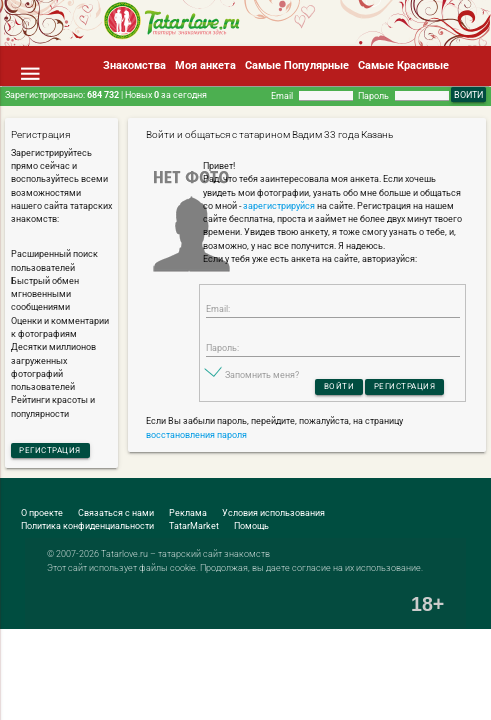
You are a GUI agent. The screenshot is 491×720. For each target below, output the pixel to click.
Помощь (251, 528)
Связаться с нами (116, 515)
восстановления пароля (196, 439)
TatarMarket (194, 528)
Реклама (188, 515)
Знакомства (134, 65)
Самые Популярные (297, 65)
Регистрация (54, 451)
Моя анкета (205, 65)
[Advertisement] (234, 666)
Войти (335, 390)
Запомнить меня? (262, 378)
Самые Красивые (403, 65)
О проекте (42, 515)
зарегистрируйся (279, 206)
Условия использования (273, 515)
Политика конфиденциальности (87, 528)
